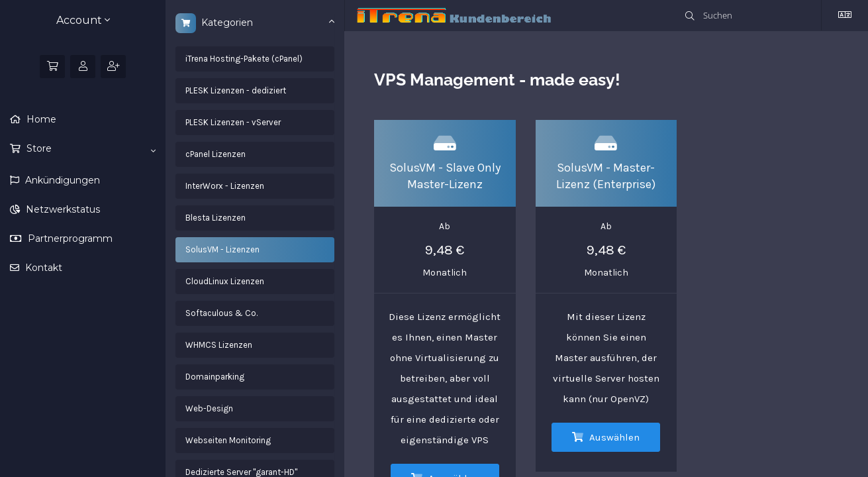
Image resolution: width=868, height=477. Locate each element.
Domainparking (215, 377)
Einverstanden (756, 445)
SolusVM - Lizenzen (222, 249)
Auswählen (606, 437)
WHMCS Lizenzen (219, 345)
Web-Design (209, 408)
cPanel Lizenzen (216, 154)
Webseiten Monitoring (228, 440)
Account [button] (83, 20)
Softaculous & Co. (221, 313)
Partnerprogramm (69, 238)
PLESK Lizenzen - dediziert (236, 90)
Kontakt (42, 268)
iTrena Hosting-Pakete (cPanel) (244, 59)
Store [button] (90, 149)
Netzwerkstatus (62, 209)
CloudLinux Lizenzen (225, 281)
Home (40, 119)
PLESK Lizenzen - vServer (233, 122)
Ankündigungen (61, 180)
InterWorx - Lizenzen (225, 186)
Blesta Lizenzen (216, 218)
